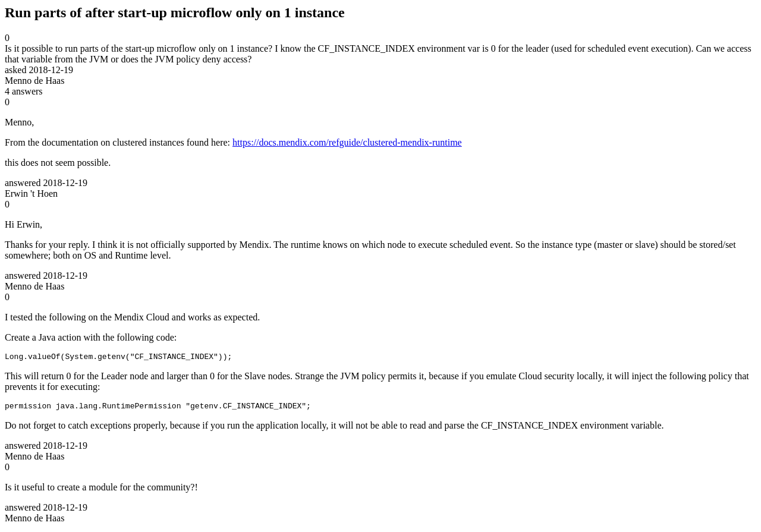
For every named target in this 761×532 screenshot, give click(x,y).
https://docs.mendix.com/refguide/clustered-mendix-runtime (347, 142)
